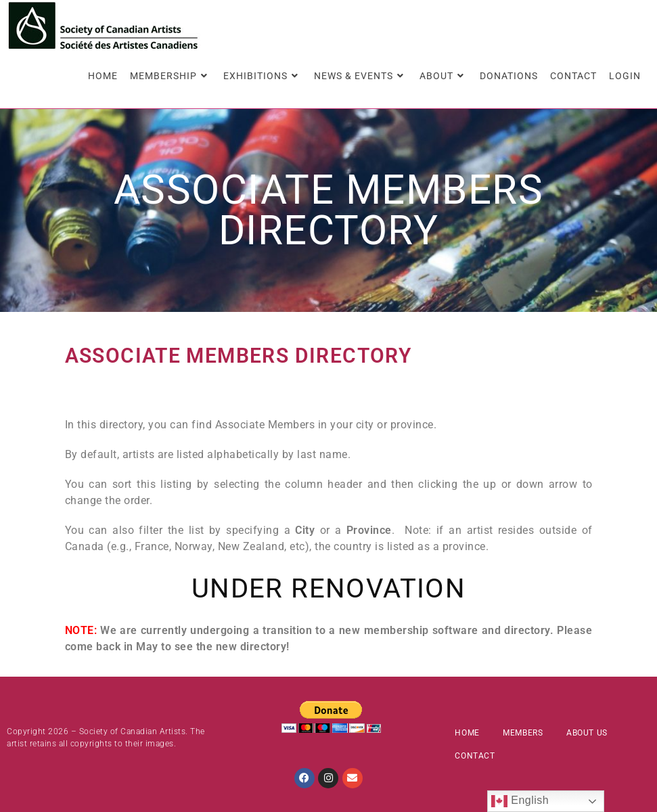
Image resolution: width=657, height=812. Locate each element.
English (520, 801)
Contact (475, 756)
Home (467, 733)
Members (523, 733)
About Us (587, 733)
